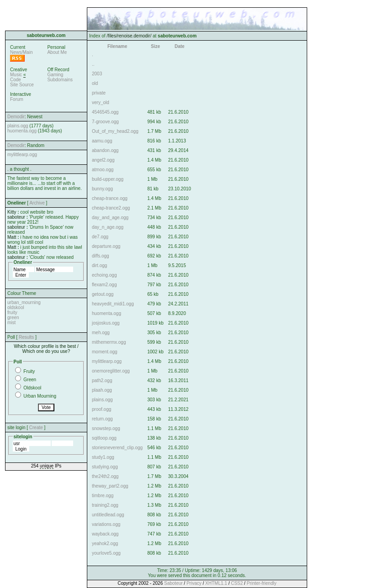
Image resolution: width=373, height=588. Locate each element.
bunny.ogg (102, 189)
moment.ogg (105, 352)
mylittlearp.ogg (22, 155)
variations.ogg (106, 524)
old (95, 83)
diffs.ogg (101, 256)
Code (16, 80)
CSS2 (237, 583)
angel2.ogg (103, 160)
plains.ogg (18, 126)
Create (36, 428)
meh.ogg (101, 333)
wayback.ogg (105, 534)
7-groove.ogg (105, 122)
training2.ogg (105, 505)
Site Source (22, 85)
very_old (101, 102)
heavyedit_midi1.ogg (113, 304)
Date (180, 46)
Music (16, 75)
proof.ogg (101, 409)
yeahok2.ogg (105, 543)
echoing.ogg (104, 275)
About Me (57, 52)
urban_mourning (24, 302)
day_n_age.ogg (108, 227)
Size (155, 46)
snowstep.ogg (106, 428)
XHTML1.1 (216, 583)
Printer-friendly (262, 583)
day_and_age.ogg (110, 218)
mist (11, 323)
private (99, 93)
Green (30, 380)
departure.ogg (106, 246)
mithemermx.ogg (109, 342)
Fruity (29, 371)
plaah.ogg (102, 390)
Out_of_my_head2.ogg (115, 131)
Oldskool (32, 388)
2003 (97, 74)
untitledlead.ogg (108, 515)
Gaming (55, 75)
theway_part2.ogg (110, 486)
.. (93, 64)
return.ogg (102, 419)
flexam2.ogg (104, 285)
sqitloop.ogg (104, 438)
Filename (117, 46)
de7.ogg (100, 237)
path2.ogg (102, 381)
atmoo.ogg (103, 170)
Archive (37, 203)
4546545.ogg (105, 112)
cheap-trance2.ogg (111, 208)
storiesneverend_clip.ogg (117, 448)
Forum (17, 99)
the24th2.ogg (105, 476)
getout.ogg (103, 294)
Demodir (16, 117)
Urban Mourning (40, 396)
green (13, 318)
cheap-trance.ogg (110, 198)
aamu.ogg (102, 141)
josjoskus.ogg (106, 323)
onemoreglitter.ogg (111, 371)
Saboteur (173, 583)
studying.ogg (105, 467)
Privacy (194, 583)
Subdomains (60, 80)
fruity (12, 312)
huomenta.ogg (22, 131)
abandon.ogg (105, 150)
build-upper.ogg (108, 179)
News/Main (21, 52)
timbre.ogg (103, 496)
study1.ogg (103, 457)
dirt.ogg (99, 265)
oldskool (16, 307)
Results (26, 337)
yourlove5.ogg (106, 553)
